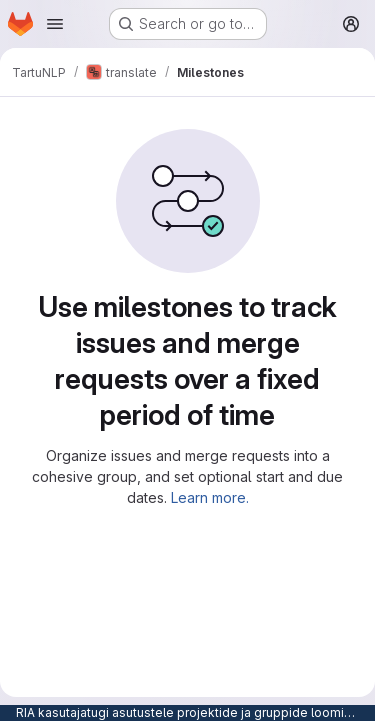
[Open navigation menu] (55, 24)
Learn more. (210, 497)
